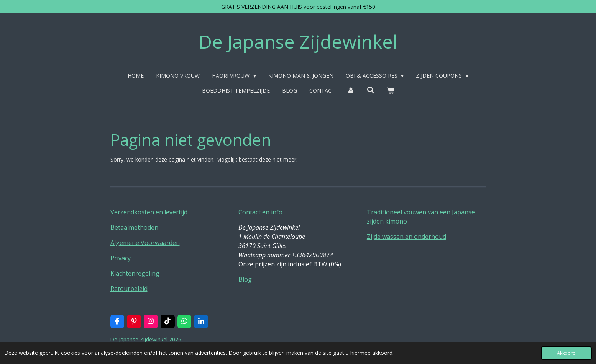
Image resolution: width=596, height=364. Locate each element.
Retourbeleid (129, 289)
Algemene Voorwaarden (145, 243)
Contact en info (260, 212)
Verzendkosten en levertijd (149, 212)
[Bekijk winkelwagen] (391, 91)
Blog (245, 279)
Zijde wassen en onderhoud (406, 237)
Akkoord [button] (566, 353)
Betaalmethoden (134, 227)
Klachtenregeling (135, 273)
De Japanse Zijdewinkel (298, 42)
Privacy (121, 258)
